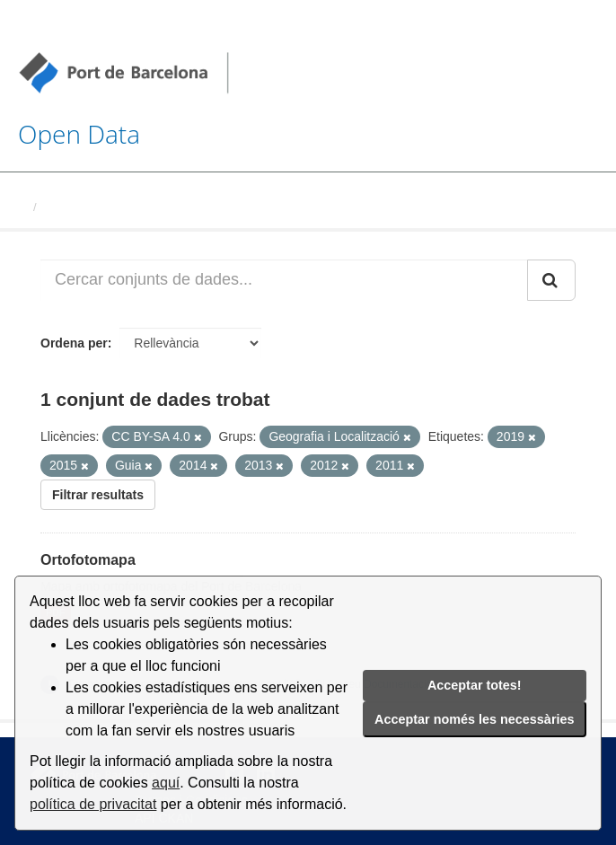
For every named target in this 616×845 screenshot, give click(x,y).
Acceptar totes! (475, 685)
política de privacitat (93, 804)
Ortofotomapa (88, 560)
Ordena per (74, 343)
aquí (166, 783)
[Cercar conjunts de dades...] (284, 280)
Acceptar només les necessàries (474, 719)
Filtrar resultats (98, 495)
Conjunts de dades (96, 207)
